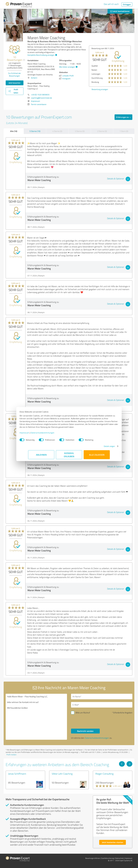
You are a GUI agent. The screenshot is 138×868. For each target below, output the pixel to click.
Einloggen (127, 4)
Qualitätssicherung (108, 858)
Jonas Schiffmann (17, 774)
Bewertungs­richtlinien (93, 858)
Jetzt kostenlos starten (113, 842)
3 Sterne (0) (80, 131)
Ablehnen (41, 456)
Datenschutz (119, 858)
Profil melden (11, 755)
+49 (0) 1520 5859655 (40, 95)
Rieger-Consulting (104, 774)
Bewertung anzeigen (100, 89)
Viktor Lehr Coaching (62, 774)
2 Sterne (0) (102, 131)
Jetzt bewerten (15, 83)
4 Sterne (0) (57, 131)
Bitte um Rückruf (83, 713)
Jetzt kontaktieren (120, 11)
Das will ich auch (111, 4)
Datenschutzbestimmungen (51, 434)
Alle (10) (14, 131)
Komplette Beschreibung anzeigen (42, 55)
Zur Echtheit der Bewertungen (14, 74)
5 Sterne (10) (35, 131)
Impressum (33, 434)
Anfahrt (34, 78)
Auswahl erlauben (69, 456)
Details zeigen (101, 448)
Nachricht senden (85, 731)
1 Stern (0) (124, 131)
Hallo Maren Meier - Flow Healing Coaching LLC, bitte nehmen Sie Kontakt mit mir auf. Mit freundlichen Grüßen (36, 717)
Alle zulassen (97, 456)
